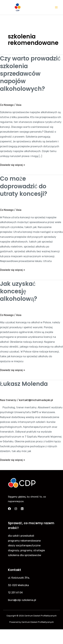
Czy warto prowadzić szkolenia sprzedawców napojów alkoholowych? (30, 74)
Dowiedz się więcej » (13, 165)
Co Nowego (7, 105)
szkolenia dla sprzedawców (25, 555)
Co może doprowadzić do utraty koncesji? (24, 186)
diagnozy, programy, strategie (26, 550)
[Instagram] (16, 509)
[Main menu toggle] (56, 7)
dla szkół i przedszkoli (21, 536)
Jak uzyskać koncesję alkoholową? (19, 291)
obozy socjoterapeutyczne (24, 545)
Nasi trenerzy (8, 400)
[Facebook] (9, 509)
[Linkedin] (22, 509)
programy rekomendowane (24, 541)
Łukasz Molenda (24, 384)
